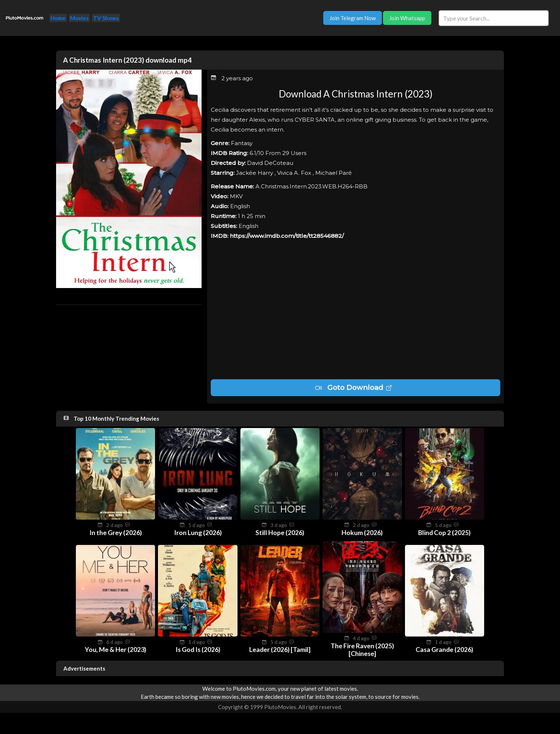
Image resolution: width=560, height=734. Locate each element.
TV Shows (106, 18)
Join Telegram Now (353, 18)
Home (58, 18)
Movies (79, 18)
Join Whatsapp (407, 18)
